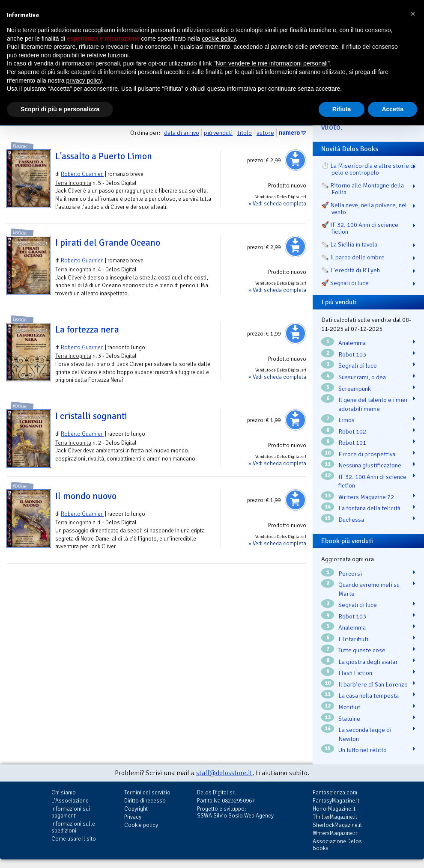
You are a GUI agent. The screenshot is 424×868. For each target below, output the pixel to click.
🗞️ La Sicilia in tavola (349, 244)
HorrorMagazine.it (334, 809)
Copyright (136, 809)
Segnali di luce (358, 366)
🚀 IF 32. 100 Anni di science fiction (360, 228)
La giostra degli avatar (368, 662)
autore (265, 133)
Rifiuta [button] (342, 109)
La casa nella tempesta (369, 696)
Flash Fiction (355, 673)
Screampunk (355, 389)
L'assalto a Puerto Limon (104, 156)
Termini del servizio (147, 792)
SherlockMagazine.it (337, 825)
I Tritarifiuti (353, 639)
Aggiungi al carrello (296, 160)
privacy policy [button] (84, 80)
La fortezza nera (87, 330)
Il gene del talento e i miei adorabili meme (373, 404)
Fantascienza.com (335, 792)
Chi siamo (64, 792)
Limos (346, 420)
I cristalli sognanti (91, 416)
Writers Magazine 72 (366, 497)
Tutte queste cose (362, 650)
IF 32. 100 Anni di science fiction (372, 481)
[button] (413, 14)
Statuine (349, 719)
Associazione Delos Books (337, 845)
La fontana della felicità (369, 508)
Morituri (349, 707)
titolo (245, 133)
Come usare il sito (74, 839)
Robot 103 (352, 354)
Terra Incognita (73, 183)
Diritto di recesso (145, 801)
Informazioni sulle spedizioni (73, 827)
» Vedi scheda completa (277, 204)
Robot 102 (352, 431)
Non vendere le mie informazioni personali (271, 63)
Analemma (352, 343)
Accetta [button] (393, 109)
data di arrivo (182, 133)
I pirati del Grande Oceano (108, 243)
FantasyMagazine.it (336, 801)
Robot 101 (352, 443)
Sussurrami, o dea (362, 377)
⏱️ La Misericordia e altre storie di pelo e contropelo (368, 169)
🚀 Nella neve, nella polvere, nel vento (364, 208)
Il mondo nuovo (86, 496)
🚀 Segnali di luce (345, 283)
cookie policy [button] (219, 39)
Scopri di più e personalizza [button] (60, 109)
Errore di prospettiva (367, 454)
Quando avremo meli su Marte (369, 589)
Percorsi (350, 574)
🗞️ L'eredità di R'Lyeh (351, 270)
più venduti (218, 133)
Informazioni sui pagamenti (71, 812)
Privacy (133, 817)
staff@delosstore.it (224, 773)
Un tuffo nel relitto (363, 750)
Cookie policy (141, 825)
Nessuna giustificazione (370, 465)
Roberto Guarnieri (82, 174)
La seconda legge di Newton (365, 734)
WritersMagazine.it (335, 833)
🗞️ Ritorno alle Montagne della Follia (363, 189)
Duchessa (351, 520)
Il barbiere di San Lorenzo (373, 684)
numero (289, 133)
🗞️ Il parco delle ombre (353, 257)
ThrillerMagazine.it (335, 817)
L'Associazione (70, 801)
